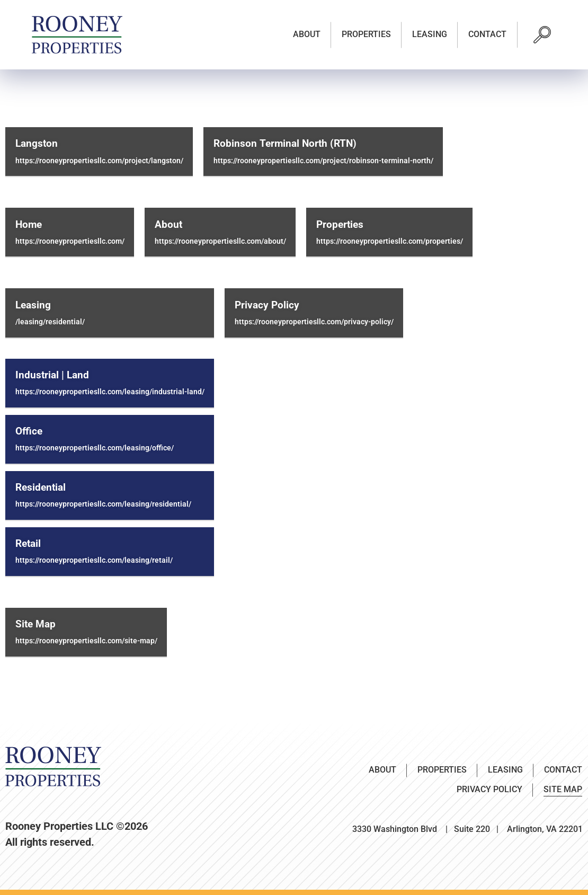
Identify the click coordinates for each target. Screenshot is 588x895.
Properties (366, 34)
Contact (487, 34)
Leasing (430, 34)
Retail (28, 544)
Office (29, 431)
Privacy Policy (267, 305)
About (307, 34)
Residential (41, 488)
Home (29, 225)
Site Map (35, 624)
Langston (37, 144)
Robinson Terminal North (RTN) (285, 144)
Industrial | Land (52, 375)
